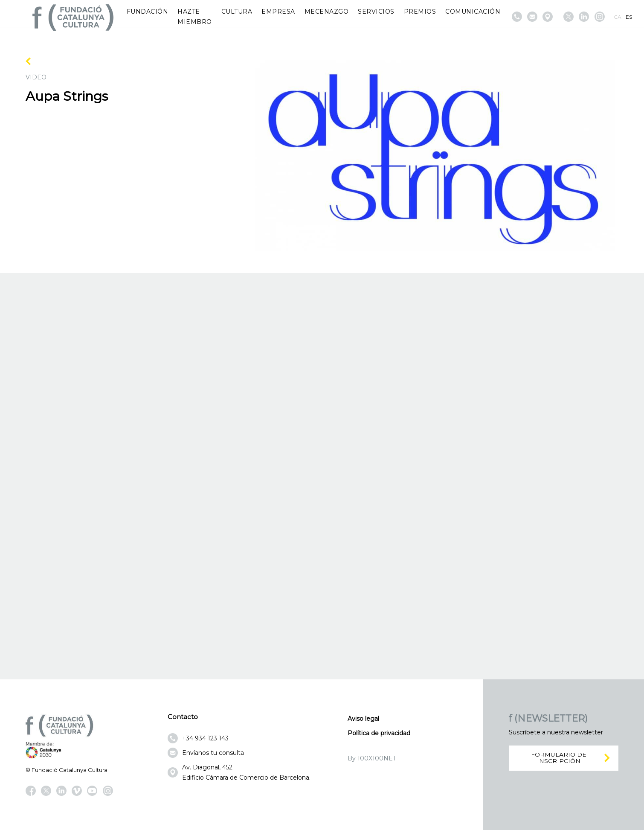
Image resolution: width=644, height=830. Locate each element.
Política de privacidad (379, 733)
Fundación (148, 12)
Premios (420, 12)
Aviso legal (363, 719)
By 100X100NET (372, 758)
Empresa (278, 12)
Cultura (237, 12)
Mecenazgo (327, 12)
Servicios (376, 12)
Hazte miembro (195, 17)
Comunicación (473, 12)
